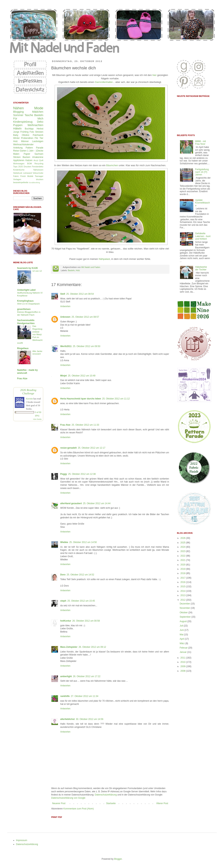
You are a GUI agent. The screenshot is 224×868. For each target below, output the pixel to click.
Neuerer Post (59, 803)
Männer (25, 141)
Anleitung (18, 148)
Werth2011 (66, 346)
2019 (183, 569)
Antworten (65, 306)
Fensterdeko (38, 167)
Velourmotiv (38, 173)
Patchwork (38, 135)
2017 (183, 578)
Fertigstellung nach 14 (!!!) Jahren (202, 172)
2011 (183, 658)
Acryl (36, 160)
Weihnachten (35, 125)
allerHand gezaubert (71, 503)
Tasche (29, 115)
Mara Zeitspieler (69, 647)
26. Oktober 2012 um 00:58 (86, 621)
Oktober (184, 613)
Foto (32, 132)
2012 (183, 600)
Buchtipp (29, 129)
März (182, 643)
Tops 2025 (18, 167)
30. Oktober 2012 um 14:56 (90, 719)
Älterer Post (162, 803)
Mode (39, 108)
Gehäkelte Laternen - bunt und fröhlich (203, 236)
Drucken (27, 167)
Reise (16, 151)
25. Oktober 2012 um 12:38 (82, 474)
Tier (41, 138)
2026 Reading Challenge (28, 392)
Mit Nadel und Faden (91, 267)
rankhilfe (65, 696)
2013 (183, 595)
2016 (183, 582)
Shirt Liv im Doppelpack (28, 304)
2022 (183, 556)
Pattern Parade (34, 148)
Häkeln (17, 128)
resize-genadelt (68, 448)
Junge (16, 132)
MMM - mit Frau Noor (201, 143)
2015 (183, 587)
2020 (183, 565)
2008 (183, 671)
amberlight (66, 676)
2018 (183, 573)
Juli (182, 626)
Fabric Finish (19, 176)
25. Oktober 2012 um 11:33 (85, 425)
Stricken (39, 132)
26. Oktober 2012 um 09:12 (92, 647)
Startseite (111, 803)
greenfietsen (24, 309)
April (182, 639)
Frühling (24, 132)
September (185, 617)
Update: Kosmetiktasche (203, 203)
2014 (183, 591)
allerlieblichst (67, 719)
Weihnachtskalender (23, 145)
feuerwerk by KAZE (27, 268)
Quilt (41, 160)
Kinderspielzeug (23, 122)
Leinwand (27, 173)
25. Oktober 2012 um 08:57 (85, 317)
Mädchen (38, 112)
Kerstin (29, 399)
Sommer (18, 115)
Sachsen (39, 154)
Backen (26, 157)
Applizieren (19, 160)
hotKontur (66, 621)
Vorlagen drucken (28, 179)
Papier (27, 154)
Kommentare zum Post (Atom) (79, 809)
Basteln (71, 270)
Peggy (64, 474)
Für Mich (28, 119)
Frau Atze (65, 425)
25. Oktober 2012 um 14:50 (83, 542)
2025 (183, 543)
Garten (23, 151)
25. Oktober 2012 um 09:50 (86, 346)
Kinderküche (19, 170)
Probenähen (27, 138)
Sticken (17, 157)
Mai (182, 635)
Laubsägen (38, 141)
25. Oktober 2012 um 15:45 (81, 601)
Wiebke (64, 542)
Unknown (65, 317)
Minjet (64, 376)
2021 (183, 560)
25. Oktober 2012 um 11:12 (116, 399)
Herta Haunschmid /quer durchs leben (81, 399)
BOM (29, 164)
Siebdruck (18, 173)
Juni (182, 630)
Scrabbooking (34, 182)
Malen (16, 154)
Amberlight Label (26, 290)
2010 (183, 662)
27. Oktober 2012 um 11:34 (85, 696)
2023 (183, 551)
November (185, 608)
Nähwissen (38, 170)
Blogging (18, 112)
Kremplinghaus (25, 301)
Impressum (22, 840)
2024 (183, 547)
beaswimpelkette (21, 182)
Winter (16, 138)
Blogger (118, 859)
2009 (183, 666)
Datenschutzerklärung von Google (68, 798)
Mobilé (30, 176)
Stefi (63, 294)
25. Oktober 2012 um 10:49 (82, 376)
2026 (183, 538)
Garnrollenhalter (104, 82)
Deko (40, 122)
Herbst (40, 129)
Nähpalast (104, 259)
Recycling (39, 164)
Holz (78, 270)
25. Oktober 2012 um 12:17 (91, 448)
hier (155, 75)
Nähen (19, 108)
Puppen (18, 125)
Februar (184, 648)
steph (63, 601)
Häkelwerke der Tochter (201, 268)
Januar (183, 652)
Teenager (39, 176)
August (183, 621)
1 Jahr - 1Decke (35, 151)
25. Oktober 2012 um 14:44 (97, 503)
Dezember (185, 604)
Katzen (29, 160)
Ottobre (26, 135)
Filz (36, 138)
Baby (16, 135)
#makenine (38, 157)
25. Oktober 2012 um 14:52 (80, 575)
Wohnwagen (19, 164)
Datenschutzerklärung (106, 795)
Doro (63, 575)
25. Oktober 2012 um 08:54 (80, 294)
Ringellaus (23, 348)
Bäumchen (112, 165)
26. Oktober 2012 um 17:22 (87, 676)
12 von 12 (37, 271)
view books (37, 419)
